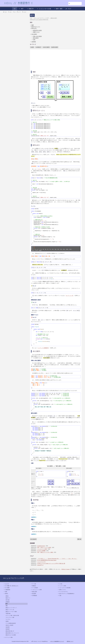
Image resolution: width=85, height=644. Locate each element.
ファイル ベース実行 (42, 549)
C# (15, 9)
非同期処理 (34, 596)
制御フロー (8, 598)
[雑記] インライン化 (10, 610)
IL (72, 493)
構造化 (6, 594)
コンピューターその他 (44, 9)
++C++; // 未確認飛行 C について (57, 641)
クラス (39, 169)
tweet (5, 12)
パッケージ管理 (62, 586)
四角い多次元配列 (37, 36)
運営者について (70, 641)
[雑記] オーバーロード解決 (47, 552)
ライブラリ (8, 619)
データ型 (33, 584)
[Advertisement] (56, 60)
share (10, 12)
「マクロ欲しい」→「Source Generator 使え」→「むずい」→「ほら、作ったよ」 (57, 559)
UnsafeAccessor (41, 546)
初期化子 (38, 47)
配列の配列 (36, 38)
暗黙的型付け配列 (37, 30)
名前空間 (8, 627)
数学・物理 (58, 9)
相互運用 (33, 594)
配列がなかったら (36, 27)
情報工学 (30, 9)
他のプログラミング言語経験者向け (66, 594)
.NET (21, 9)
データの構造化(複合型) (11, 623)
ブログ (68, 9)
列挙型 (7, 621)
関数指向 (33, 586)
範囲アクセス (36, 32)
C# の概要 (7, 588)
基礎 (5, 592)
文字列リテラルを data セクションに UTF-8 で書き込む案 (51, 563)
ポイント (33, 103)
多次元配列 (34, 34)
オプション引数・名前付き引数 (12, 615)
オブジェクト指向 (8, 637)
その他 (60, 584)
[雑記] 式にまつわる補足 (11, 635)
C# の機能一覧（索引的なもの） (11, 586)
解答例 (34, 517)
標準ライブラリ (62, 590)
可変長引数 (8, 614)
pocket (24, 12)
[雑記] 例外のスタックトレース (12, 633)
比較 (34, 40)
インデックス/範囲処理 (43, 348)
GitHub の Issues (65, 569)
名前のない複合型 (9, 625)
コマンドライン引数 (10, 617)
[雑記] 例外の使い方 (10, 631)
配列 (32, 15)
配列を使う (34, 28)
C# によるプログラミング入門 (14, 578)
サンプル (33, 206)
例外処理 (8, 629)
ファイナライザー (42, 562)
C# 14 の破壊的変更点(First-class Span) (47, 560)
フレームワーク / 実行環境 (64, 588)
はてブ (19, 12)
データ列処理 (34, 588)
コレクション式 (69, 296)
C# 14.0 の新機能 (41, 551)
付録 (60, 596)
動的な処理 (34, 592)
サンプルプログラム (63, 592)
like (14, 12)
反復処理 (33, 539)
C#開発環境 (7, 590)
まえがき (6, 584)
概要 (33, 25)
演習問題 (34, 42)
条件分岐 (8, 600)
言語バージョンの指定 (46, 547)
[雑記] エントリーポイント (11, 608)
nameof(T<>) (40, 565)
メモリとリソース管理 (36, 590)
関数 (79, 539)
